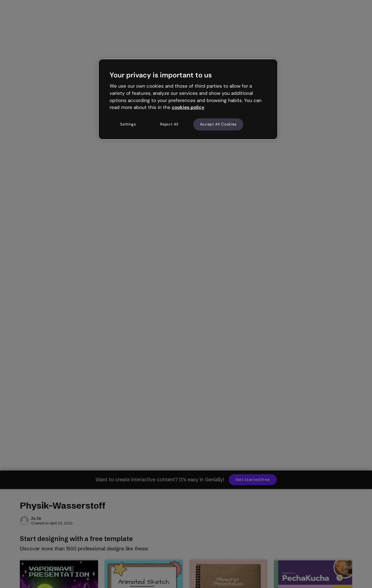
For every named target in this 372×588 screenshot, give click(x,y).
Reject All (169, 124)
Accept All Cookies (218, 124)
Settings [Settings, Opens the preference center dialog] (128, 124)
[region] (188, 99)
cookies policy (188, 107)
